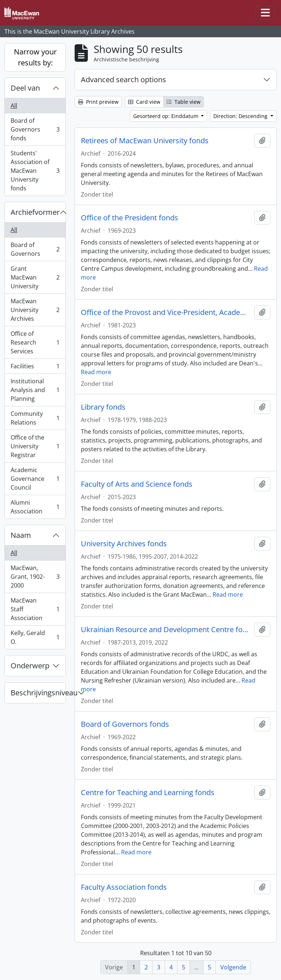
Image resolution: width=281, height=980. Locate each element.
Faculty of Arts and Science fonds (137, 484)
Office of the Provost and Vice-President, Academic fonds (166, 312)
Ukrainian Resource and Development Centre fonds (166, 630)
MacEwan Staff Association (35, 609)
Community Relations (35, 418)
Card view (144, 102)
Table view (183, 102)
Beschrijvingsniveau (38, 693)
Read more (96, 372)
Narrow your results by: (35, 57)
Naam (21, 535)
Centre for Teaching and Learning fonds (148, 793)
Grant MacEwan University (35, 277)
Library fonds (103, 407)
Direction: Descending (241, 116)
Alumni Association (35, 507)
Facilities (35, 368)
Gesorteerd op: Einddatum (166, 116)
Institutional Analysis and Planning (35, 390)
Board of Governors (35, 249)
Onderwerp (30, 666)
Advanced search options (123, 79)
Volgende (233, 967)
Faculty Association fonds (124, 887)
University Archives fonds (124, 544)
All (14, 106)
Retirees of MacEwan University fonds (145, 141)
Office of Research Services (35, 342)
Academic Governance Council (35, 479)
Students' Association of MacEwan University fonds (35, 171)
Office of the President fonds (130, 218)
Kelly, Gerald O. (35, 637)
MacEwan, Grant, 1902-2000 (35, 577)
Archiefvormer (35, 212)
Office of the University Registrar (35, 446)
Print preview (98, 102)
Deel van (25, 88)
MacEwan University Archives (35, 310)
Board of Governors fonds (35, 129)
